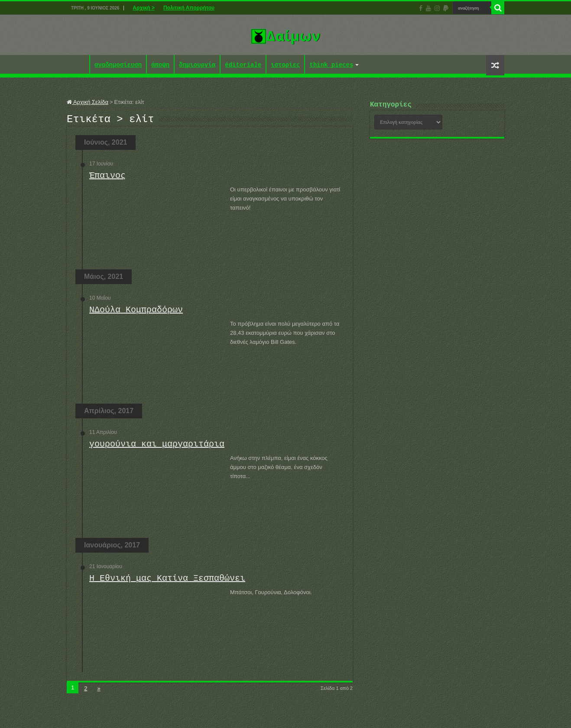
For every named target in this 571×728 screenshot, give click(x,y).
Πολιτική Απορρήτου (189, 8)
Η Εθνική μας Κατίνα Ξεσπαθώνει (167, 581)
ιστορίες (285, 65)
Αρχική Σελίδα (88, 102)
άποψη (160, 65)
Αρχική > (144, 8)
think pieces (331, 65)
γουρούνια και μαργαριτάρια (157, 447)
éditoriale (243, 65)
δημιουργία (197, 65)
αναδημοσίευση (118, 65)
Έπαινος (107, 178)
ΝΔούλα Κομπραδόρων (136, 312)
